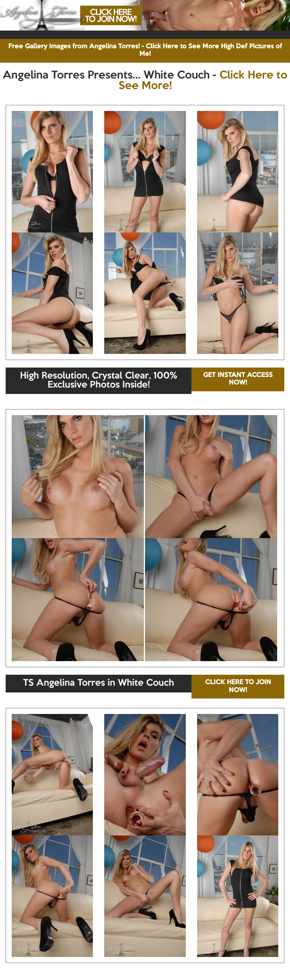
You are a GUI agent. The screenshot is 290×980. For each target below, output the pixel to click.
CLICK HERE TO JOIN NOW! (238, 686)
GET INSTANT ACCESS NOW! (238, 379)
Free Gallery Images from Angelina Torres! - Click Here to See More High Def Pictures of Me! (145, 50)
